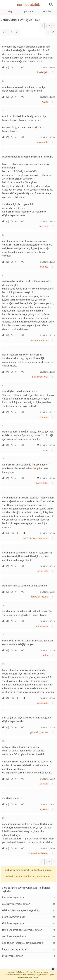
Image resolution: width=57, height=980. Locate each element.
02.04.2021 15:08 (47, 97)
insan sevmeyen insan (14, 897)
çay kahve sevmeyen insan (16, 904)
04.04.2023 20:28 (47, 621)
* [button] (49, 611)
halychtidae (42, 483)
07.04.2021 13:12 (47, 222)
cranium (44, 417)
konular (47, 11)
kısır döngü (34, 468)
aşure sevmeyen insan (14, 917)
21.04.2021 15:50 (47, 533)
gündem (28, 11)
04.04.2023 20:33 (47, 698)
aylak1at (44, 809)
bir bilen (44, 784)
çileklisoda (43, 703)
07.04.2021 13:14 (47, 262)
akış (10, 11)
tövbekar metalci (40, 597)
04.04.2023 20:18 (47, 566)
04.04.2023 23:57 (47, 804)
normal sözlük (28, 5)
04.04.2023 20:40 (47, 779)
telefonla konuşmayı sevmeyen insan (22, 910)
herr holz (44, 226)
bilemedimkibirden (38, 853)
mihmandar (42, 626)
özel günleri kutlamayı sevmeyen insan (22, 943)
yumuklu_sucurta (39, 732)
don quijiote (42, 142)
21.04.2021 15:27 (47, 412)
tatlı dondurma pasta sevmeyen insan (22, 930)
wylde (45, 102)
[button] (22, 67)
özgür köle (43, 571)
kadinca (44, 267)
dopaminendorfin (39, 340)
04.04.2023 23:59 (47, 848)
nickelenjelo (42, 72)
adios (45, 655)
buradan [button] (27, 876)
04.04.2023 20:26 (47, 592)
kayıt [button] (36, 870)
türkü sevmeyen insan (14, 923)
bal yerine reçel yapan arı (35, 538)
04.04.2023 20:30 (47, 650)
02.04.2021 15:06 (47, 68)
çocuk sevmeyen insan (14, 936)
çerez (45, 975)
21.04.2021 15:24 (47, 372)
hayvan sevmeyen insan (15, 949)
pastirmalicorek (40, 377)
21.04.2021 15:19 (47, 335)
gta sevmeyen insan (13, 956)
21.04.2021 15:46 (47, 445)
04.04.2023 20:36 (47, 727)
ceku (46, 450)
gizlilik (52, 975)
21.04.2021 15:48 (47, 478)
